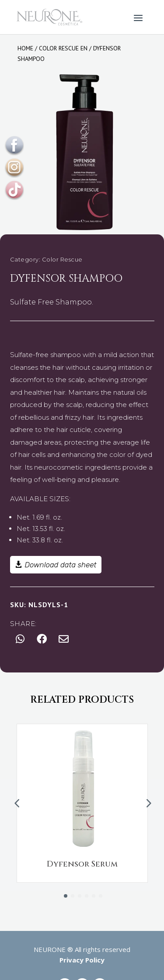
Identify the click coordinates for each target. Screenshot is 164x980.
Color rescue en (63, 48)
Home (25, 48)
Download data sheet (61, 565)
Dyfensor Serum (82, 864)
